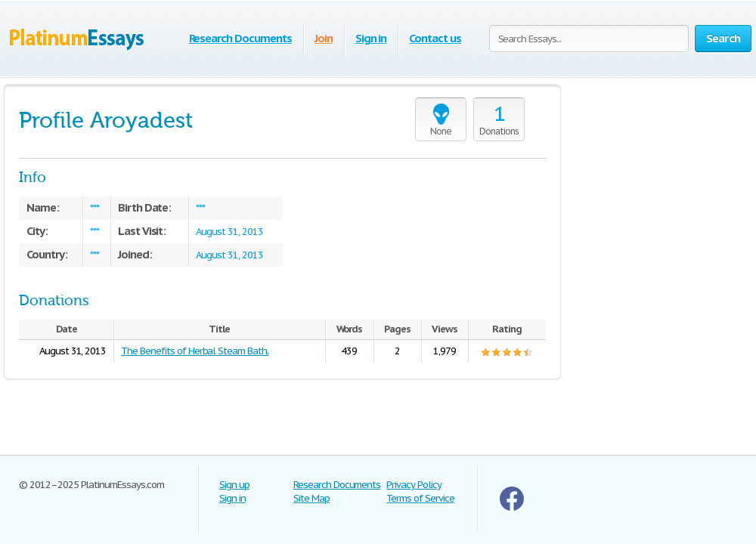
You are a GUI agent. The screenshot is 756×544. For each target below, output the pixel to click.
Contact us (435, 38)
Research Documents (240, 38)
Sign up (234, 485)
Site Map (311, 498)
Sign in (371, 38)
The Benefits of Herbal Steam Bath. (195, 351)
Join (324, 38)
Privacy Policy (414, 485)
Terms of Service (420, 498)
